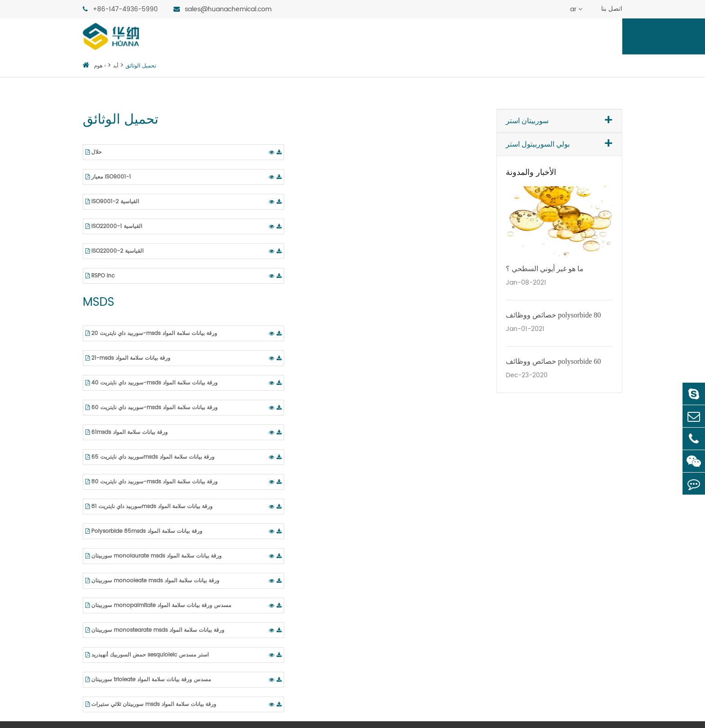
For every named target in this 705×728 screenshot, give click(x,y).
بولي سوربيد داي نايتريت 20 (283, 507)
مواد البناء (384, 644)
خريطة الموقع (317, 708)
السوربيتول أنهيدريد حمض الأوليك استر (140, 598)
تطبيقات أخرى (391, 660)
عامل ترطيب (507, 583)
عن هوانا (466, 36)
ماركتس (368, 36)
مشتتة (496, 507)
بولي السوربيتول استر (297, 36)
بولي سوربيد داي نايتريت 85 (283, 629)
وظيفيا (417, 36)
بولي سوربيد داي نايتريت (278, 522)
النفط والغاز (388, 568)
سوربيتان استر (217, 36)
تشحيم (379, 598)
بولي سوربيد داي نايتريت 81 (282, 614)
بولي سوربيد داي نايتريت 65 (283, 583)
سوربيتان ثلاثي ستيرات (117, 553)
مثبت (495, 537)
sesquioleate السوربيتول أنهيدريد (135, 583)
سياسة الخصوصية (366, 708)
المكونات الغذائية (395, 507)
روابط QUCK (595, 484)
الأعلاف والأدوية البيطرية (406, 583)
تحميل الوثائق (141, 66)
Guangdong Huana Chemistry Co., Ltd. (195, 708)
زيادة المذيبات (508, 553)
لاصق (378, 614)
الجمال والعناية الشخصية (406, 537)
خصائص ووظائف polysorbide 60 (553, 361)
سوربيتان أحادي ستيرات (119, 537)
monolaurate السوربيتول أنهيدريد (136, 507)
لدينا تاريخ (587, 537)
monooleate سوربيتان (119, 568)
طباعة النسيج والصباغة (404, 553)
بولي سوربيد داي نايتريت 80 (283, 598)
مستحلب (500, 522)
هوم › (100, 66)
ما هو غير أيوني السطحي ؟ (545, 269)
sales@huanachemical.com (223, 9)
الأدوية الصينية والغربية (403, 522)
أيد (509, 36)
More (496, 598)
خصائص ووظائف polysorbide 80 (553, 315)
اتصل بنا (612, 9)
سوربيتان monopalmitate (125, 522)
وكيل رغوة (503, 568)
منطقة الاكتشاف (564, 36)
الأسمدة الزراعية (394, 629)
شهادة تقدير (590, 522)
